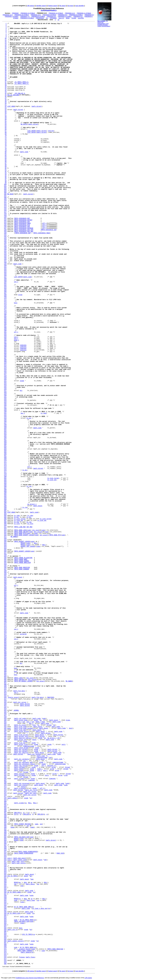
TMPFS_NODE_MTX (20, 533)
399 (5, 670)
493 (5, 823)
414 (5, 694)
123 (5, 222)
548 (5, 912)
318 (5, 538)
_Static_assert (13, 697)
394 (5, 662)
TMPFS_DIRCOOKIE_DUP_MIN (24, 230)
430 (5, 720)
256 (5, 438)
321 (5, 543)
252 (5, 431)
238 (5, 408)
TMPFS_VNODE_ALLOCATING (23, 558)
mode (43, 722)
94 (6, 175)
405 (5, 680)
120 (5, 217)
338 (5, 571)
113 (5, 206)
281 (5, 478)
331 (5, 559)
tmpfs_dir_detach (21, 751)
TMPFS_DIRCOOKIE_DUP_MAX (24, 231)
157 (5, 277)
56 (6, 113)
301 (5, 511)
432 (5, 723)
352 (5, 594)
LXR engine (88, 978)
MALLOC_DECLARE (13, 95)
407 (5, 683)
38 (6, 84)
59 (6, 118)
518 (5, 863)
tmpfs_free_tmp (20, 730)
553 (5, 920)
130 (5, 233)
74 (6, 142)
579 (5, 962)
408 (5, 684)
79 (6, 150)
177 (5, 309)
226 (5, 389)
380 (5, 639)
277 (5, 472)
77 (6, 147)
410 (5, 688)
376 (5, 633)
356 (5, 600)
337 (5, 569)
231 (5, 397)
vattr (64, 745)
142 (5, 253)
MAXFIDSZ (51, 697)
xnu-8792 (81, 18)
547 (5, 910)
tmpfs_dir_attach (21, 749)
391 (5, 657)
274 (5, 467)
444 (5, 743)
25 (6, 63)
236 (5, 405)
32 (6, 74)
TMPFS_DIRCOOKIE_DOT (22, 218)
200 (5, 347)
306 (5, 519)
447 (5, 748)
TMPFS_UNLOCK (19, 680)
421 (5, 706)
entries (51, 131)
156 (5, 275)
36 (6, 80)
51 (6, 105)
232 (5, 399)
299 (5, 508)
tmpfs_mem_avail (19, 858)
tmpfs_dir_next (31, 793)
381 (5, 641)
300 (5, 509)
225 (5, 387)
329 (5, 556)
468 (5, 782)
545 (5, 907)
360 (5, 607)
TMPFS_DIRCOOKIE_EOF (22, 222)
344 (5, 581)
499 (5, 832)
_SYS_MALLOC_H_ (20, 93)
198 (5, 344)
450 (5, 753)
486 (5, 811)
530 (5, 883)
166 (5, 292)
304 (5, 516)
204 (5, 353)
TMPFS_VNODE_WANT (21, 559)
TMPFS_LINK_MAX (20, 527)
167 (5, 293)
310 (5, 525)
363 (5, 611)
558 (5, 928)
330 (5, 558)
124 (5, 223)
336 (5, 568)
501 (5, 835)
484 (5, 808)
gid (33, 722)
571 (5, 949)
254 (5, 434)
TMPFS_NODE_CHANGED (22, 569)
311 (5, 527)
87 (6, 163)
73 (6, 141)
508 (5, 847)
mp (41, 720)
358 (5, 603)
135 (5, 241)
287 (5, 488)
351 (5, 592)
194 (5, 337)
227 (5, 391)
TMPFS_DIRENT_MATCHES (22, 824)
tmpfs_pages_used (20, 860)
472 (5, 788)
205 (5, 355)
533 (5, 887)
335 (5, 566)
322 (5, 545)
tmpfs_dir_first (31, 790)
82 (6, 155)
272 (5, 464)
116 (5, 210)
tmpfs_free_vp (19, 743)
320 (5, 542)
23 (6, 59)
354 (5, 597)
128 (5, 230)
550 (5, 915)
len (41, 824)
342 (5, 577)
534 (5, 889)
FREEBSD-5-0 (78, 16)
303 (5, 514)
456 (5, 762)
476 (5, 795)
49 (6, 102)
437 (5, 732)
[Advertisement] (104, 63)
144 (5, 256)
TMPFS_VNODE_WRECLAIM (22, 563)
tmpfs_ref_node (20, 719)
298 (5, 506)
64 (6, 126)
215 (5, 371)
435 (5, 728)
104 (5, 191)
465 (5, 777)
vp (45, 738)
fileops (22, 957)
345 (5, 582)
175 (5, 306)
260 (5, 444)
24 (6, 61)
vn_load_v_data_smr (40, 909)
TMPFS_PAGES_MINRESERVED (28, 852)
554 (5, 922)
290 (5, 493)
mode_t (16, 340)
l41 (47, 18)
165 (5, 290)
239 (5, 410)
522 (5, 870)
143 (5, 254)
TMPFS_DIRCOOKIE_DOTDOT (23, 220)
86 (6, 162)
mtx (21, 391)
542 (5, 902)
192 (5, 334)
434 (5, 727)
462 (5, 772)
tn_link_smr (52, 480)
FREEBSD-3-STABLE (27, 18)
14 (6, 45)
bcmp (12, 827)
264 (5, 451)
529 (5, 881)
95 (6, 176)
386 (5, 649)
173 (5, 303)
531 (5, 884)
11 (6, 40)
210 (5, 363)
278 (5, 473)
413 (5, 693)
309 (5, 524)
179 (5, 313)
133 (5, 238)
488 (5, 814)
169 (5, 296)
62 (6, 123)
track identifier (80, 6)
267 (5, 456)
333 (5, 563)
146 (5, 259)
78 (6, 149)
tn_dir (29, 418)
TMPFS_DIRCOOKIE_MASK (22, 223)
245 (5, 420)
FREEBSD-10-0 (36, 15)
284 (5, 483)
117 (5, 212)
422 (5, 707)
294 (5, 499)
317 (5, 537)
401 (5, 673)
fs (45, 10)
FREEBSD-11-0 (8, 15)
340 (5, 574)
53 (6, 108)
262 (5, 447)
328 (5, 555)
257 (5, 439)
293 (5, 498)
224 (5, 386)
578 (5, 961)
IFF (15, 814)
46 (6, 97)
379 (5, 637)
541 (5, 900)
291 (5, 495)
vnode (22, 381)
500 (5, 834)
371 (5, 624)
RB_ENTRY (24, 124)
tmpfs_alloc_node (21, 720)
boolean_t (51, 766)
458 (5, 766)
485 (5, 810)
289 (5, 491)
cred (66, 775)
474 (5, 792)
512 (5, 853)
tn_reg (29, 486)
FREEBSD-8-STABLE (76, 15)
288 (5, 490)
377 (5, 634)
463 (5, 774)
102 (5, 188)
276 (5, 470)
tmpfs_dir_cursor (20, 702)
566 (5, 941)
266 (5, 454)
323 (5, 546)
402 (5, 675)
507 (5, 845)
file (34, 725)
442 (5, 740)
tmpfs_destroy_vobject (23, 738)
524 (5, 873)
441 (5, 738)
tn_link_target (53, 478)
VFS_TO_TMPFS (12, 876)
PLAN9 (74, 18)
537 (5, 894)
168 (5, 295)
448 (5, 749)
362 (5, 610)
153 (5, 270)
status (23, 787)
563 (5, 936)
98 (6, 181)
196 (5, 340)
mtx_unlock (38, 532)
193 (5, 335)
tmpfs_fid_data (19, 691)
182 (5, 318)
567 (5, 943)
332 (5, 561)
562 (5, 935)
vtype (20, 295)
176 (5, 308)
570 (5, 948)
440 (5, 736)
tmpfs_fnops (30, 957)
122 (5, 220)
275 (5, 469)
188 (5, 327)
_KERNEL (16, 710)
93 (6, 173)
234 (5, 402)
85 (6, 160)
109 (5, 199)
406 (5, 681)
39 (6, 85)
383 (5, 644)
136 (5, 243)
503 (5, 839)
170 (5, 298)
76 (6, 145)
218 (5, 376)
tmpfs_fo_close (20, 725)
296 (5, 503)
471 (5, 787)
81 (6, 154)
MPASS (23, 543)
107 (5, 196)
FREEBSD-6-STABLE (38, 16)
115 (5, 209)
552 (5, 918)
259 (5, 443)
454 (5, 759)
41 (6, 89)
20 (6, 55)
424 (5, 710)
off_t (44, 223)
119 (5, 215)
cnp (50, 758)
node (29, 530)
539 (5, 897)
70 (6, 136)
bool (16, 303)
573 (5, 952)
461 (5, 771)
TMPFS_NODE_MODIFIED (22, 568)
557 (5, 926)
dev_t (23, 413)
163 (5, 287)
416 (5, 697)
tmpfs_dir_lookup (34, 754)
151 (5, 267)
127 (5, 228)
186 (5, 324)
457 (5, 764)
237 (5, 407)
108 (5, 197)
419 (5, 702)
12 (6, 42)
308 (5, 522)
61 (6, 121)
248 (5, 425)
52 (6, 106)
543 (5, 904)
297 (5, 504)
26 (6, 64)
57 (6, 115)
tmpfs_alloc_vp (20, 740)
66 (6, 129)
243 (5, 417)
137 (5, 244)
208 (5, 360)
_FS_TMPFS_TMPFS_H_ (22, 82)
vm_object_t (32, 504)
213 (5, 368)
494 (5, 824)
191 (5, 332)
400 (5, 672)
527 (5, 878)
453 (5, 758)
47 (6, 98)
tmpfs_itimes (19, 779)
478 (5, 798)
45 (6, 95)
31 (6, 72)
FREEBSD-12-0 (70, 13)
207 (5, 358)
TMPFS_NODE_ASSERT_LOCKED (24, 535)
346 (5, 584)
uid (24, 722)
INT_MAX (29, 527)
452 (5, 756)
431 (5, 722)
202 (5, 350)
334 (5, 564)
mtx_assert (44, 535)
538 (5, 896)
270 (5, 460)
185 (5, 322)
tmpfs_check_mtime (21, 748)
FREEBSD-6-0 (51, 16)
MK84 (68, 18)
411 (5, 689)
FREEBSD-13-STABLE (28, 13)
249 (5, 426)
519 (5, 865)
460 (5, 769)
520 (5, 866)
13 (6, 43)
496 (5, 827)
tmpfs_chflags (19, 767)
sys (42, 10)
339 (5, 572)
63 (6, 124)
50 (6, 103)
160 (5, 282)
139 (5, 248)
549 (5, 913)
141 (5, 251)
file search (63, 6)
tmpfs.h (54, 10)
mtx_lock (36, 530)
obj (59, 738)
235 (5, 404)
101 (5, 186)
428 (5, 717)
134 (5, 240)
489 (5, 816)
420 (5, 704)
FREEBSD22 (40, 18)
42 (6, 90)
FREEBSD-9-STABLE (49, 15)
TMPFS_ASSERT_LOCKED (22, 542)
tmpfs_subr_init (18, 861)
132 (5, 236)
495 (5, 826)
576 (5, 957)
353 (5, 595)
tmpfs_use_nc (12, 930)
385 (5, 647)
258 (5, 441)
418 (5, 701)
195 (5, 339)
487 (5, 813)
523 (5, 871)
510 (5, 850)
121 (5, 218)
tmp (45, 860)
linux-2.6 (61, 18)
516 (5, 860)
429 (5, 719)
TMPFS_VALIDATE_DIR (22, 837)
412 (5, 691)
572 (5, 951)
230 (5, 395)
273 (5, 465)
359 (5, 605)
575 (5, 956)
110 (5, 201)
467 (5, 780)
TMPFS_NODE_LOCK (20, 530)
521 (5, 868)
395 (5, 663)
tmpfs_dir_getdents (22, 759)
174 (5, 305)
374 (5, 629)
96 (6, 178)
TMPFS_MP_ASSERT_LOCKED (23, 681)
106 (5, 194)
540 (5, 899)
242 (5, 415)
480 (5, 801)
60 (6, 119)
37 (6, 82)
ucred (54, 767)
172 (5, 301)
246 (5, 421)
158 (5, 279)
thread (49, 725)
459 (5, 767)
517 (5, 861)
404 (5, 678)
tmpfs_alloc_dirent (22, 732)
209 (5, 361)
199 (5, 345)
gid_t (16, 339)
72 (6, 139)
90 (6, 168)
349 (5, 589)
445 (5, 745)
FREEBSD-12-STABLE (56, 13)
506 (5, 844)
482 (5, 805)
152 (5, 269)
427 (5, 715)
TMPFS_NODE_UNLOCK (21, 532)
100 (5, 184)
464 (5, 775)
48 (6, 100)
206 (5, 357)
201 (5, 348)
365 (5, 615)
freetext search (53, 6)
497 (5, 829)
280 (5, 477)
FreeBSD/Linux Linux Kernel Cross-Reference (30, 978)
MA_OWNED (14, 537)
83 (6, 157)
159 (5, 280)
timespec (23, 345)
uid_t (16, 337)
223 (5, 384)
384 (5, 646)
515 (5, 858)
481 (5, 803)
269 (5, 459)
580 (5, 964)
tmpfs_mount (38, 506)
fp (38, 725)
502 (5, 837)
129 (5, 231)
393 (5, 660)
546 (5, 909)
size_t (10, 858)
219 (5, 378)
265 (5, 452)
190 (5, 331)
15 (6, 46)
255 (5, 436)
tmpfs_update (12, 798)
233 (5, 400)
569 (5, 946)
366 (5, 616)
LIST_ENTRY (31, 131)
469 (5, 784)
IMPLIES (17, 813)
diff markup (31, 6)
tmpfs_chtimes (19, 775)
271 (5, 462)
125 (5, 225)
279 (5, 475)
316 (5, 535)
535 (5, 891)
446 (5, 746)
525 (5, 874)
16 (6, 48)
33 (6, 76)
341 (5, 576)
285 (5, 485)
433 (5, 725)
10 (58, 20)
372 (5, 626)
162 (5, 285)
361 (5, 608)
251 (5, 430)
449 (5, 751)
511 (5, 852)
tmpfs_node (24, 152)
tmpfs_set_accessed (22, 784)
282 (5, 480)
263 (5, 449)
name (37, 824)
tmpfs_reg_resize (21, 766)
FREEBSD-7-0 (25, 16)
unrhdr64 (23, 634)
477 (5, 797)
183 (5, 319)
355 (5, 598)
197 (5, 342)
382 (5, 642)
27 (6, 66)
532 (5, 886)
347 (5, 585)
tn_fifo (17, 524)
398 (5, 668)
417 (5, 699)
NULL (36, 543)
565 (5, 939)
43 (6, 92)
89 (6, 167)
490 (5, 818)
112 (5, 204)
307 (5, 521)
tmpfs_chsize (19, 774)
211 (5, 365)
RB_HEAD (10, 194)
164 (5, 288)
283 (5, 482)
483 (5, 806)
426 (5, 714)
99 (6, 183)
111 (5, 202)
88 (6, 165)
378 (5, 636)
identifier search (41, 6)
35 (6, 79)
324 (5, 548)
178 (5, 311)
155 (5, 274)
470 (5, 785)
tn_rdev (44, 413)
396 (5, 665)
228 (5, 392)
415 (5, 696)
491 (5, 819)
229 (5, 394)
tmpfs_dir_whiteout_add (23, 762)
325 (5, 550)
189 (5, 329)
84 (6, 158)
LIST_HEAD (11, 106)
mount (36, 720)
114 (5, 207)
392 (5, 659)
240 (5, 412)
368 (5, 620)
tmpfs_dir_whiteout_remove (24, 764)
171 (5, 300)
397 (5, 667)
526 (5, 876)
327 (5, 553)
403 (5, 676)
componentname (29, 746)
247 (5, 423)
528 (5, 879)
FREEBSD (15, 13)
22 (6, 58)
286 (5, 486)
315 (5, 533)
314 (5, 532)
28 (6, 67)
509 (5, 848)
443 (5, 741)
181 (5, 316)
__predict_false (24, 949)
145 (5, 257)
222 (5, 382)
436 (5, 730)
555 (5, 923)
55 (6, 111)
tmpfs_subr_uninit (19, 863)
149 (5, 264)
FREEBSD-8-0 (89, 15)
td (54, 725)
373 (5, 628)
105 (5, 193)
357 (5, 602)
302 (5, 512)
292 (5, 496)
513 (5, 855)
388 (5, 652)
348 (5, 587)
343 (5, 579)
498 (5, 831)
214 (5, 370)
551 (5, 917)
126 (5, 227)
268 (5, 457)
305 (5, 517)
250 (5, 428)
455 (5, 761)
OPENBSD (53, 18)
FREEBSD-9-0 (63, 15)
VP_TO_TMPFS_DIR (14, 913)
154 (5, 272)
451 (5, 754)
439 (5, 735)
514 (5, 857)
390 (5, 655)
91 (6, 170)
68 (6, 132)
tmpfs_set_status (21, 785)
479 (5, 800)
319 (5, 540)
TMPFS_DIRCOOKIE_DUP (22, 227)
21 (6, 56)
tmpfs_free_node (20, 727)
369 (5, 621)
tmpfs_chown (19, 771)
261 (5, 446)
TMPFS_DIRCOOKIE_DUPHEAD (24, 228)
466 (5, 779)
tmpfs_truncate (20, 788)
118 (5, 214)
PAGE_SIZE (60, 853)
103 (5, 189)
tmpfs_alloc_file (21, 745)
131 (5, 235)
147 (5, 261)
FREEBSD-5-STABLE (65, 16)
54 (6, 110)
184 (5, 321)
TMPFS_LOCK (18, 678)
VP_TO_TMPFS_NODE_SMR (22, 907)
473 (5, 790)
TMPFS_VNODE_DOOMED (22, 561)
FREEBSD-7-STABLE (12, 16)
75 (6, 144)
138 (5, 246)
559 (5, 930)
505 (5, 842)
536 (5, 892)
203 (5, 352)
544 (5, 905)
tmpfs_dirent (36, 106)
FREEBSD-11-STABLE (84, 13)
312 (5, 529)
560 (5, 931)
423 (5, 709)
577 (5, 959)
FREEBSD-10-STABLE (22, 15)
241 (5, 413)
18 (6, 51)
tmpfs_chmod (19, 769)
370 (5, 623)
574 (5, 954)
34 (6, 77)
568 (5, 944)
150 (5, 266)
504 (5, 840)
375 (5, 631)
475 (5, 793)
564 (5, 938)
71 (6, 137)
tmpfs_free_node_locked (23, 728)
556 (5, 925)
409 (5, 686)
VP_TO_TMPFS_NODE (14, 892)
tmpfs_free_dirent (21, 735)
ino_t (16, 282)
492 (5, 821)
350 (5, 590)
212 (5, 366)
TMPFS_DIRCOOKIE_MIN (22, 225)
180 (5, 314)
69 (6, 134)
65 (6, 128)
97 (6, 180)
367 (5, 618)
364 (5, 613)
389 (5, 654)
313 (5, 530)
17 (6, 50)
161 (5, 283)
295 (5, 501)
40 (6, 87)
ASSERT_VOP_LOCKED (28, 546)
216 (5, 373)
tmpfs (48, 10)
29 (6, 69)
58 (6, 116)
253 (5, 433)
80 (6, 152)
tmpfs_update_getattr (16, 941)
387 (5, 650)
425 (5, 712)
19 (6, 53)
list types (71, 6)
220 (5, 379)
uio (24, 761)
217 (5, 374)
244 (5, 418)
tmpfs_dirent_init (21, 736)
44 (6, 93)
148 (5, 262)
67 (6, 131)
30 (6, 71)
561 (5, 933)
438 (5, 733)
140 (5, 249)
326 (5, 551)
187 (5, 326)
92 (6, 171)
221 (5, 381)
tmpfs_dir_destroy (21, 753)
